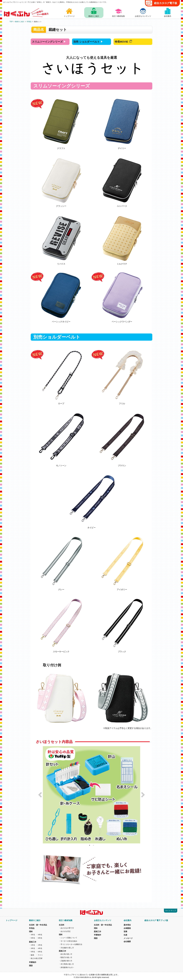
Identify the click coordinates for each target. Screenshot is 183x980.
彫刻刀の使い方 (66, 957)
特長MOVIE (121, 42)
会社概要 (127, 941)
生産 (125, 935)
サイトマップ (171, 911)
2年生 (40, 945)
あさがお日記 (66, 931)
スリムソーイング (47, 42)
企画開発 (127, 928)
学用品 (29, 22)
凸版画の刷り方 (66, 961)
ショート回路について (69, 938)
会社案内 (127, 920)
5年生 (33, 938)
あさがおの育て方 (67, 928)
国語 (31, 966)
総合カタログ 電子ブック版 (156, 920)
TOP (11, 22)
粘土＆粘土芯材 (37, 958)
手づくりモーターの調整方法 (71, 944)
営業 (125, 932)
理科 (31, 932)
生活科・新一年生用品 (38, 925)
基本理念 (127, 925)
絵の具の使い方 (66, 954)
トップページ (12, 920)
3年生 (33, 935)
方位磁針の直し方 (67, 948)
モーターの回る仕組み (69, 941)
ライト (40, 955)
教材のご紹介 (20, 22)
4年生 (40, 935)
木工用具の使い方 (67, 964)
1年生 (33, 945)
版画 (32, 955)
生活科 (62, 925)
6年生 (40, 938)
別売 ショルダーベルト (87, 42)
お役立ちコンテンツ (103, 920)
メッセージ (128, 938)
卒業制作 (33, 962)
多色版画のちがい (67, 967)
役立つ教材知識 (66, 920)
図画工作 (33, 942)
